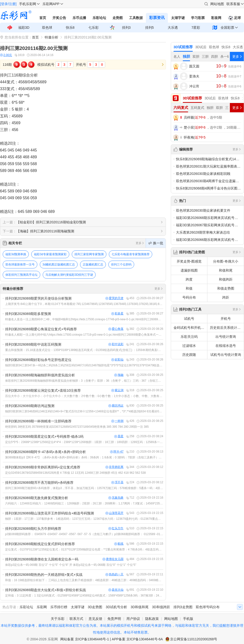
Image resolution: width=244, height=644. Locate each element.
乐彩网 (42, 607)
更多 (140, 243)
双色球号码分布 (208, 607)
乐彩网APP (51, 4)
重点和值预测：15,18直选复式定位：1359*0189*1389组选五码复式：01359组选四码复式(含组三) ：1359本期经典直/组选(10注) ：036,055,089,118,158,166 (84, 350)
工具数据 (136, 18)
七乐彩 (93, 28)
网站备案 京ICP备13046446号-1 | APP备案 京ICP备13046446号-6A (112, 639)
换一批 (156, 243)
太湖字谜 (178, 18)
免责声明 (114, 619)
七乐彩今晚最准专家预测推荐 (131, 254)
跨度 (189, 279)
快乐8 (70, 28)
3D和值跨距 (161, 607)
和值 (189, 288)
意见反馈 (95, 619)
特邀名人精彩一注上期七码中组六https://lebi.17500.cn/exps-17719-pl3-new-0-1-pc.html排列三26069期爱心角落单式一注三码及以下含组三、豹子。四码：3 (84, 335)
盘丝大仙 (116, 590)
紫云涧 (117, 390)
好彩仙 (117, 360)
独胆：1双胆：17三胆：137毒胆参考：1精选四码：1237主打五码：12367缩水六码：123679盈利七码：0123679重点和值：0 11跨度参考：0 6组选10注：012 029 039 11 (84, 519)
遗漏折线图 (189, 270)
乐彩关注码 (189, 337)
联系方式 (76, 619)
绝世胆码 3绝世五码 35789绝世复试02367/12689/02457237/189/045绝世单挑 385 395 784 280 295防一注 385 (77, 427)
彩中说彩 (116, 344)
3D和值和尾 (140, 607)
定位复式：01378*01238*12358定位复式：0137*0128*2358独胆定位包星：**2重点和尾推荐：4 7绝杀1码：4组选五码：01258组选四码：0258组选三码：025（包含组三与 (84, 549)
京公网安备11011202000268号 (194, 639)
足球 (234, 18)
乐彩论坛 (99, 18)
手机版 (188, 619)
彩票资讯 (157, 18)
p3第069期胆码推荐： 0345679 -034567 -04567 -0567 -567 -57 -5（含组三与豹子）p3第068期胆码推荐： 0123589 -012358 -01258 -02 (84, 534)
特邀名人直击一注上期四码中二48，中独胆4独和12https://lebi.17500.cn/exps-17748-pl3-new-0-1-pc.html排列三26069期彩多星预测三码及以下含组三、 (84, 319)
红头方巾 (116, 528)
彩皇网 (216, 18)
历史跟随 (189, 355)
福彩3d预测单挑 (16, 254)
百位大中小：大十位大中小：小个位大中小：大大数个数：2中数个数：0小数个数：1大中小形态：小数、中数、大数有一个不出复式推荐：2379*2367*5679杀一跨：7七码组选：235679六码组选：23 (84, 396)
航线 (119, 544)
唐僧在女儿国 (113, 559)
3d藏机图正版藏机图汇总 (59, 265)
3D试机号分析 (116, 607)
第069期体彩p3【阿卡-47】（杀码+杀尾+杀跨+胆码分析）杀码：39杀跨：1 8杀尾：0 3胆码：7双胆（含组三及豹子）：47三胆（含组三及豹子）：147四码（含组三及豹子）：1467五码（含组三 (84, 457)
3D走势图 (95, 607)
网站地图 (217, 4)
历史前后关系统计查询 (227, 328)
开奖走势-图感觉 (189, 261)
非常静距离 (114, 467)
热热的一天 (114, 574)
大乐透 (173, 28)
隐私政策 (152, 619)
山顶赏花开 (114, 513)
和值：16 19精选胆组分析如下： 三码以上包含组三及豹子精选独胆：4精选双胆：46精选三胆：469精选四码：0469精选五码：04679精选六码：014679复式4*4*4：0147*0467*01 (84, 580)
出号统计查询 (226, 337)
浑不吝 (117, 482)
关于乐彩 (58, 619)
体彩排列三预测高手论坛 (21, 275)
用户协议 (133, 619)
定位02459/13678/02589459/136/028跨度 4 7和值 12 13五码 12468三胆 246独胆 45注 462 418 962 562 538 (75, 473)
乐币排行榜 (59, 607)
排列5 (150, 28)
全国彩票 (227, 28)
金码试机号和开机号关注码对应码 (190, 328)
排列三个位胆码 (121, 265)
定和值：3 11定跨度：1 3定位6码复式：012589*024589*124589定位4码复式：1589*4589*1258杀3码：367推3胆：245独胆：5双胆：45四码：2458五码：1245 (84, 596)
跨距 (226, 297)
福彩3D (24, 28)
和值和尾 (226, 270)
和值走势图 (226, 288)
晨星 (119, 436)
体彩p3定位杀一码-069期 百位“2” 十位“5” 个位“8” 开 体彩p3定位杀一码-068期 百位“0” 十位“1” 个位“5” (71, 565)
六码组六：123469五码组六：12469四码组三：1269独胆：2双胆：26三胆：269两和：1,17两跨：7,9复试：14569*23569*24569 (84, 503)
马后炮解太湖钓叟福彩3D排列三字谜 (69, 275)
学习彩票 (198, 18)
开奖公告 (59, 18)
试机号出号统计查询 (226, 355)
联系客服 (233, 4)
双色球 (47, 28)
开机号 (226, 319)
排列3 (126, 28)
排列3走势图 (183, 607)
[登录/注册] (8, 4)
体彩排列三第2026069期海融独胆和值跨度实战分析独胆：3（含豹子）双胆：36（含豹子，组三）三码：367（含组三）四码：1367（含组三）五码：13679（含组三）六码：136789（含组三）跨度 (84, 381)
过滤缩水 (189, 346)
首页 (43, 18)
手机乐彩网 (28, 4)
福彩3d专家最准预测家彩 (50, 254)
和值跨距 (226, 279)
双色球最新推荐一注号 (20, 265)
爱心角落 (116, 329)
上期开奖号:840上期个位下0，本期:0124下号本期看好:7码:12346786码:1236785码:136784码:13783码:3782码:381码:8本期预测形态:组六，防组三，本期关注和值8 (84, 304)
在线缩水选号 (226, 346)
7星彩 (196, 28)
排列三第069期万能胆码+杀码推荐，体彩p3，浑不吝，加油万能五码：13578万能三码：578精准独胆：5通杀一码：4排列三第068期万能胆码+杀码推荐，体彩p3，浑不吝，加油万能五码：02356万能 (84, 488)
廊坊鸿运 (116, 406)
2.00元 (6, 55)
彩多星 (117, 314)
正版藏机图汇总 (93, 265)
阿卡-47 (117, 452)
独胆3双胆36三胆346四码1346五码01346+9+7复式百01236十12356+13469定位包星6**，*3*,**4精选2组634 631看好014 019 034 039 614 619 (84, 411)
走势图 (118, 18)
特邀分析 (51, 37)
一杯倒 (117, 421)
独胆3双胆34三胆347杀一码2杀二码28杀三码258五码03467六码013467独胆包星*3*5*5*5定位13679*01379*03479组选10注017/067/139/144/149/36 (84, 365)
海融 (119, 375)
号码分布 (189, 297)
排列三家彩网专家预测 (89, 254)
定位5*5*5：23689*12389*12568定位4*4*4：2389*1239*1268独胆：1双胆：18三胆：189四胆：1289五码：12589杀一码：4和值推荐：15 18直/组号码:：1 (84, 442)
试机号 (189, 319)
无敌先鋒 (116, 498)
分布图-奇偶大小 (226, 261)
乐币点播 (79, 18)
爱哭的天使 (114, 298)
